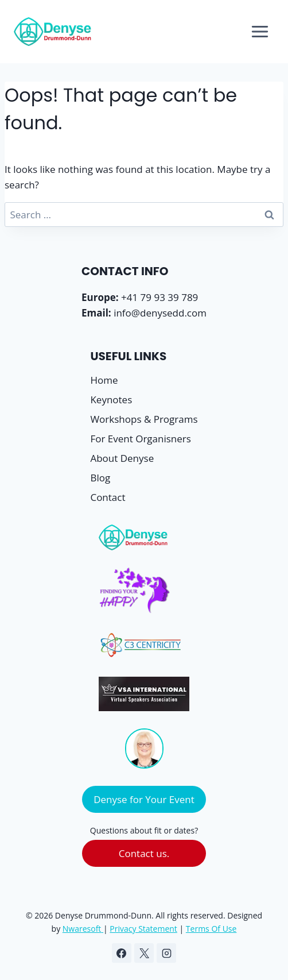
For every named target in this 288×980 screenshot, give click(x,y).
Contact (108, 497)
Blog (100, 478)
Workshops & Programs (144, 419)
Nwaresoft (82, 929)
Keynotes (111, 400)
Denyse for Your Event (144, 799)
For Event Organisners (140, 439)
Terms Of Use (211, 929)
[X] (144, 953)
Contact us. (144, 853)
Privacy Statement (143, 929)
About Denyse (122, 458)
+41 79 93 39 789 (159, 297)
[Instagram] (166, 953)
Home (104, 380)
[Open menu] (260, 31)
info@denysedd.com (160, 313)
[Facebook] (122, 953)
